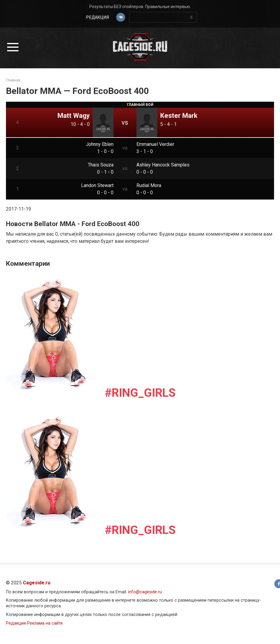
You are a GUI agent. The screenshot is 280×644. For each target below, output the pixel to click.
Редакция (98, 17)
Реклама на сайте (45, 623)
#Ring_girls (140, 393)
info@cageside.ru (145, 592)
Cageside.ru (37, 583)
